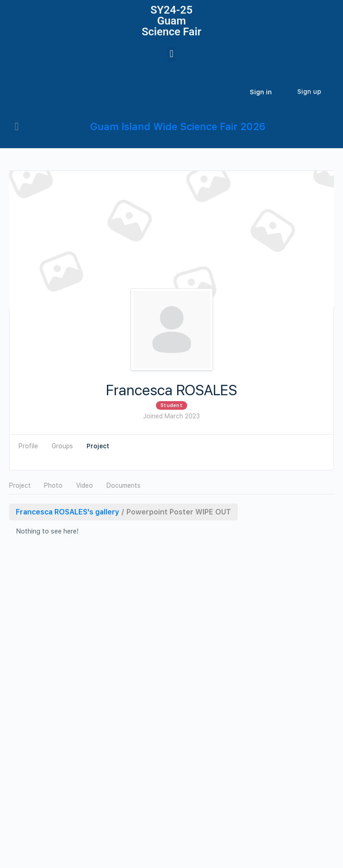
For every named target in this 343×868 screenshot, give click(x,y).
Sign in (261, 92)
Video (85, 485)
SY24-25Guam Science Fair (172, 21)
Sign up (309, 92)
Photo (53, 485)
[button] (171, 54)
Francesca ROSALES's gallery (68, 512)
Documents (123, 485)
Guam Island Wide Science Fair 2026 (178, 126)
